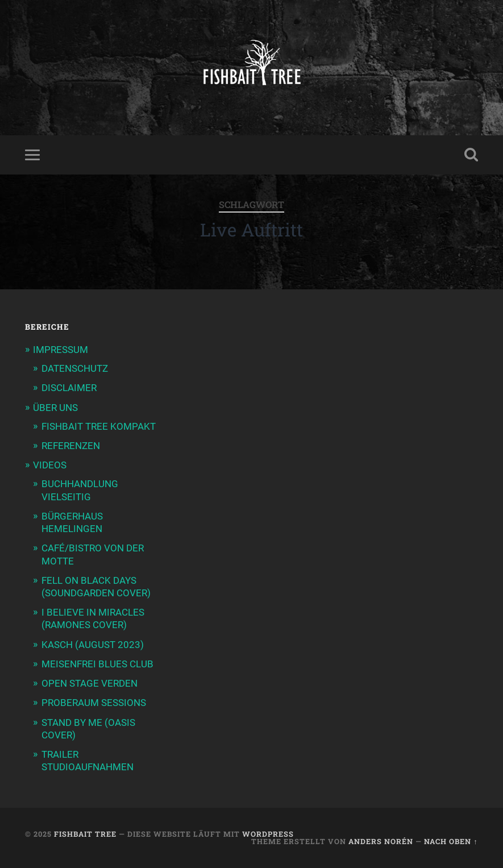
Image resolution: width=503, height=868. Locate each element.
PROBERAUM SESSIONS (94, 703)
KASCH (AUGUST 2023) (93, 645)
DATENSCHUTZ (75, 368)
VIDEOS (50, 465)
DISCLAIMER (69, 388)
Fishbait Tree (85, 834)
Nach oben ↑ (451, 841)
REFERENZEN (71, 446)
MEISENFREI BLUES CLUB (97, 664)
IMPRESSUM (61, 350)
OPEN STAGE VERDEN (90, 683)
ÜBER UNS (55, 408)
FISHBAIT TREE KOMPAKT (99, 426)
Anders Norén (381, 841)
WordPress (268, 834)
